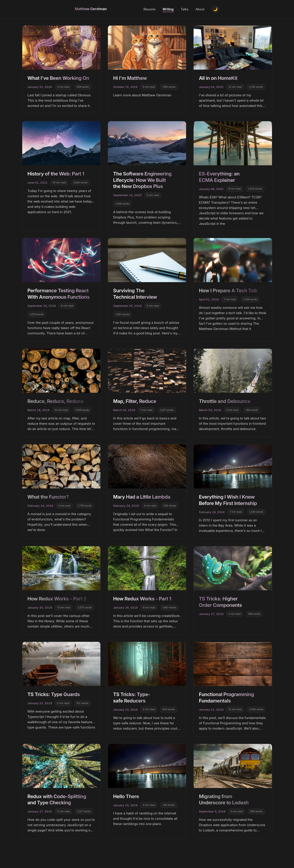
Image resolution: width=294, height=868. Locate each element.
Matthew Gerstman (91, 9)
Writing (167, 9)
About (199, 9)
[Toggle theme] (215, 9)
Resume (149, 9)
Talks (184, 9)
